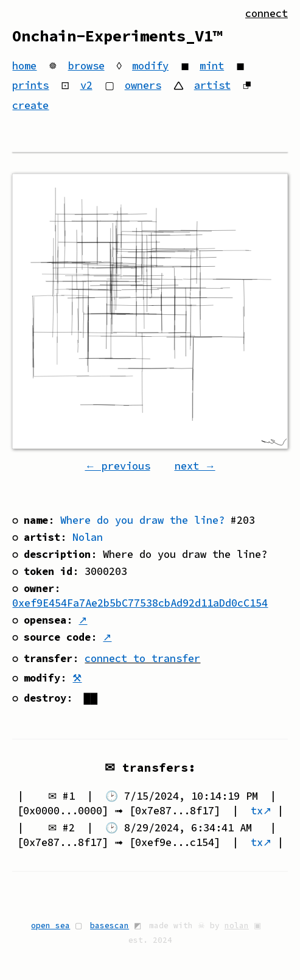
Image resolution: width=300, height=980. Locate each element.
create (30, 105)
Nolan (88, 537)
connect (267, 13)
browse (86, 66)
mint (212, 66)
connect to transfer (142, 658)
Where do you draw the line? (142, 520)
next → (195, 466)
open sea (51, 925)
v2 (86, 85)
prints (30, 85)
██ (90, 698)
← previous (117, 466)
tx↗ (261, 811)
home (24, 66)
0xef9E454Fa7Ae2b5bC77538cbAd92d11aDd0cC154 (140, 603)
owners (143, 85)
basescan (110, 925)
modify (150, 66)
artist (212, 85)
